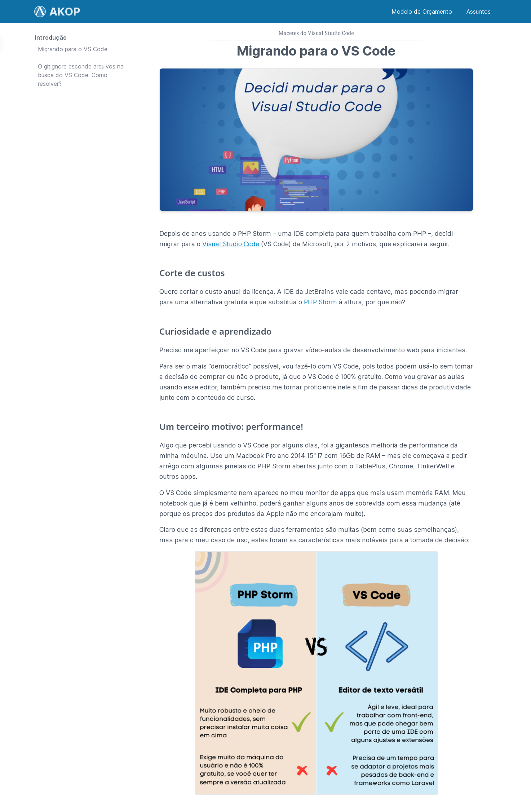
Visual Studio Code (231, 244)
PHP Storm (320, 302)
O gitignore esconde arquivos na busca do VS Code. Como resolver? (81, 75)
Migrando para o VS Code (73, 49)
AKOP (65, 12)
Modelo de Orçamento (422, 12)
